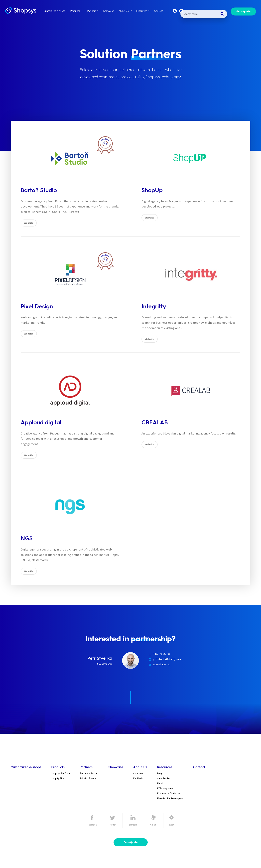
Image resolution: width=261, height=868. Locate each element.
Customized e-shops (55, 11)
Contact (159, 11)
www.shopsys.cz (162, 664)
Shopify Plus (58, 778)
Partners (93, 11)
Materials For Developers (170, 798)
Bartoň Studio (39, 190)
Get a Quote (243, 11)
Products (76, 11)
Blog (160, 773)
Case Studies (164, 778)
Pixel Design (37, 306)
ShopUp (152, 190)
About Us (125, 11)
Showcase (109, 11)
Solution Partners (89, 778)
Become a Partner (89, 773)
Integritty (154, 306)
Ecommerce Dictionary (169, 793)
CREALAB (155, 422)
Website (29, 223)
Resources (143, 11)
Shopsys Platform (61, 773)
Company (138, 773)
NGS (27, 538)
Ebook (160, 783)
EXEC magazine (165, 788)
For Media (138, 778)
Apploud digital (41, 422)
